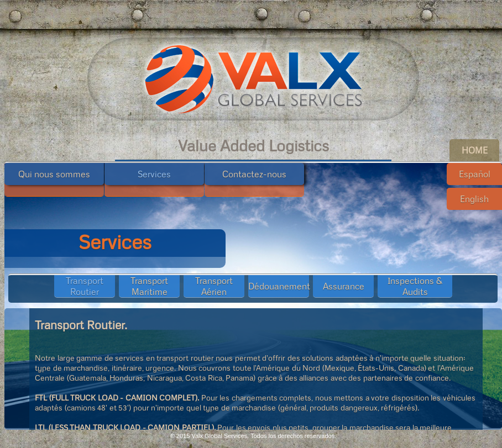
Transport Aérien (214, 286)
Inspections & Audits (415, 286)
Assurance (344, 286)
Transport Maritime (149, 286)
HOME (475, 150)
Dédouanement (279, 286)
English (474, 199)
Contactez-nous (254, 174)
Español (475, 174)
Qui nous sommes (54, 174)
